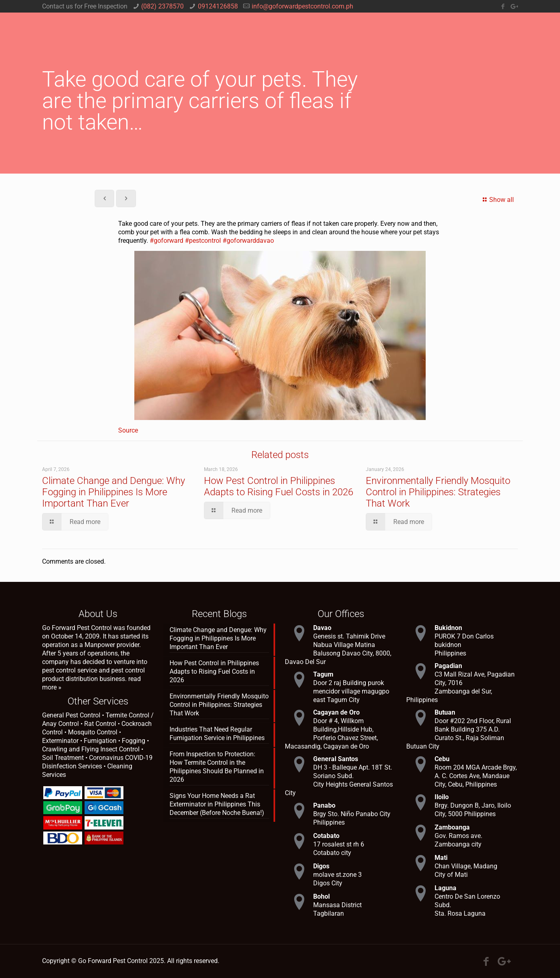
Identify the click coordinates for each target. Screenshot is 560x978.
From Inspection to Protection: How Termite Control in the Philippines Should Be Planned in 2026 (217, 767)
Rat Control (100, 724)
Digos (321, 866)
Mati (441, 858)
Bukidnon (448, 628)
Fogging (134, 741)
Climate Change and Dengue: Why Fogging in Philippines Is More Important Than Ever (113, 492)
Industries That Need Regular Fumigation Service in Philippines (217, 734)
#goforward (167, 241)
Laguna (445, 888)
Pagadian (448, 666)
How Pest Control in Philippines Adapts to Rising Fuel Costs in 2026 (279, 486)
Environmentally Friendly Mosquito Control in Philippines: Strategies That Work (438, 492)
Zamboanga (452, 827)
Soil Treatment (63, 758)
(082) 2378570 (162, 6)
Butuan (445, 712)
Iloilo (442, 797)
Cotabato (326, 836)
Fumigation (100, 741)
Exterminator (60, 741)
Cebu (442, 759)
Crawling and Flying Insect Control (91, 749)
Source (128, 430)
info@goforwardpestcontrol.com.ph (302, 6)
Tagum (323, 674)
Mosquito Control (93, 732)
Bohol (321, 896)
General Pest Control (71, 715)
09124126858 (218, 6)
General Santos (336, 759)
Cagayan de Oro (336, 712)
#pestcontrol (203, 241)
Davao (322, 628)
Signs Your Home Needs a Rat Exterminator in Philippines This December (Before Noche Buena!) (217, 804)
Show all (497, 200)
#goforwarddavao (248, 241)
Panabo (324, 805)
